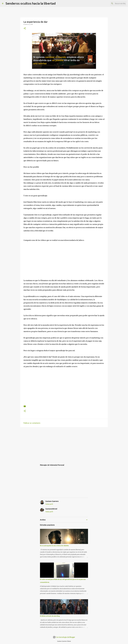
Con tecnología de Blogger (64, 637)
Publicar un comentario (32, 423)
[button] (25, 28)
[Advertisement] (64, 444)
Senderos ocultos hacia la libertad (31, 3)
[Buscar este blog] (116, 3)
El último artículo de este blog (50, 616)
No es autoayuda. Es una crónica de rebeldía (54, 546)
